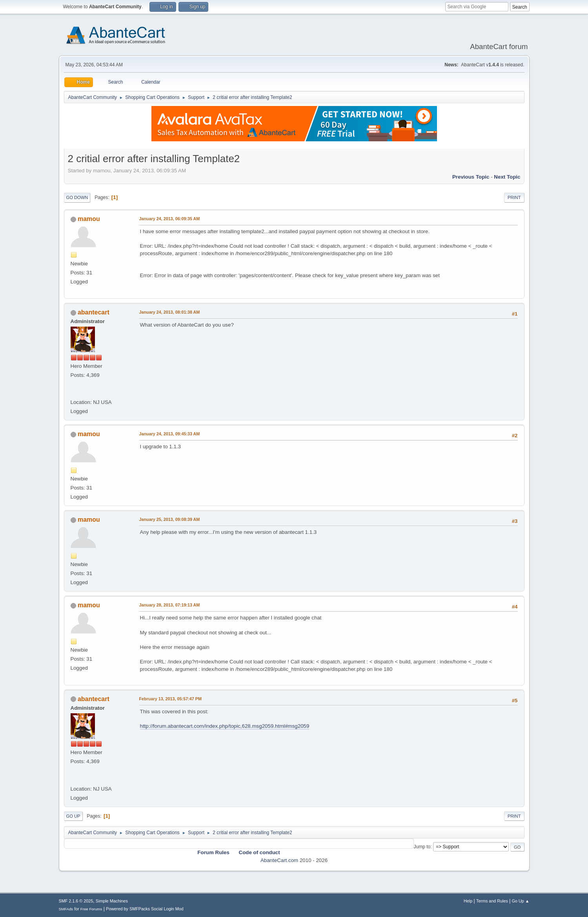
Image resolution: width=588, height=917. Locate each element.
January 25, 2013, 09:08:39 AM (170, 519)
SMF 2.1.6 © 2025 (76, 901)
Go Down (77, 197)
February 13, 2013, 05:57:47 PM (170, 699)
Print (514, 197)
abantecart (94, 312)
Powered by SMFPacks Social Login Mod (145, 909)
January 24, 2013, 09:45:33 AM (170, 434)
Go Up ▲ (521, 901)
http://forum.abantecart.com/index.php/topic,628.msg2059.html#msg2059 (225, 726)
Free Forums (91, 909)
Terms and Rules (492, 901)
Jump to (422, 847)
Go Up (73, 816)
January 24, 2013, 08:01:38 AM (170, 312)
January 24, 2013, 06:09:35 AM (170, 219)
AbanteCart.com (279, 860)
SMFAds (66, 909)
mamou (89, 219)
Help (468, 901)
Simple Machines (112, 901)
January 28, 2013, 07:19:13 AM (170, 605)
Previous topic (471, 177)
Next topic (507, 177)
